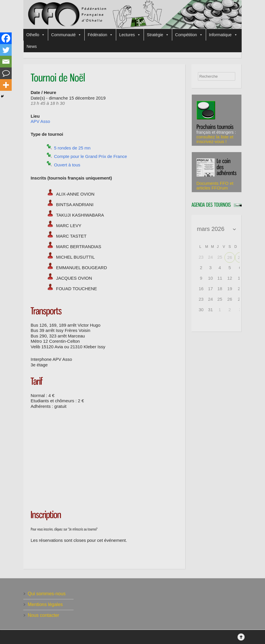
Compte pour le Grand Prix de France (90, 156)
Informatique (223, 35)
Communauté (66, 35)
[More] (6, 85)
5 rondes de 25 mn (72, 148)
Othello (36, 35)
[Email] (6, 62)
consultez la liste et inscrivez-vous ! (215, 139)
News (32, 46)
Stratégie (158, 35)
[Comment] (6, 73)
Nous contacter (43, 615)
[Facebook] (6, 38)
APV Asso (40, 121)
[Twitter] (6, 50)
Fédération (100, 35)
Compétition (189, 35)
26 (230, 257)
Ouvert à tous (67, 165)
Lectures (130, 35)
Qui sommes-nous (47, 594)
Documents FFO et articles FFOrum (215, 186)
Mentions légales (45, 604)
